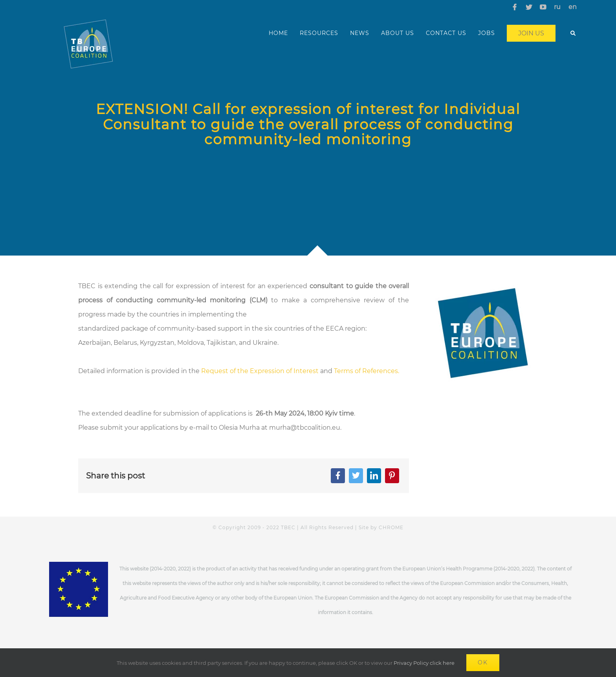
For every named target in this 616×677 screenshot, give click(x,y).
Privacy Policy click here (424, 663)
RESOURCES (319, 33)
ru (557, 7)
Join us (531, 33)
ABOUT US (398, 33)
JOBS (487, 33)
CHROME (391, 527)
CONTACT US (446, 33)
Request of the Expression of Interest (260, 371)
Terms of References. (367, 371)
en (573, 7)
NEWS (360, 33)
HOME (278, 33)
